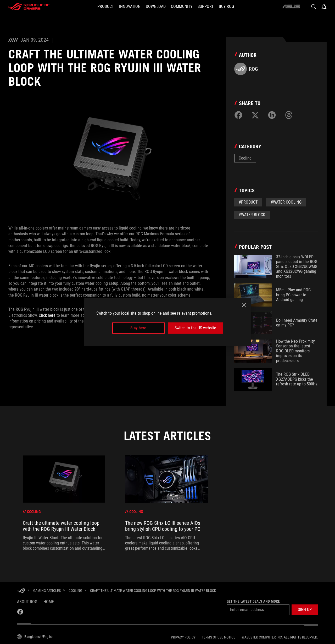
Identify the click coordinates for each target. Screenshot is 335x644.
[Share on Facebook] (238, 115)
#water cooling (286, 202)
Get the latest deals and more (253, 601)
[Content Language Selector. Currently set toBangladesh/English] (35, 637)
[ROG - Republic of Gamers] (29, 7)
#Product (248, 202)
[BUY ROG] (226, 7)
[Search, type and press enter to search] (314, 7)
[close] (244, 305)
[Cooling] (75, 591)
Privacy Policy (183, 637)
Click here (47, 315)
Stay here (138, 328)
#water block (252, 215)
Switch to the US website (195, 328)
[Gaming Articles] (47, 591)
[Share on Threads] (289, 115)
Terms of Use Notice (219, 637)
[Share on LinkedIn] (272, 115)
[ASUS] (291, 7)
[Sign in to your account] (324, 7)
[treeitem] (64, 503)
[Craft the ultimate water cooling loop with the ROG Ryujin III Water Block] (153, 591)
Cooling (245, 158)
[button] (305, 610)
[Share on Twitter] (255, 115)
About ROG (27, 602)
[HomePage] (21, 591)
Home (49, 602)
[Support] (206, 7)
